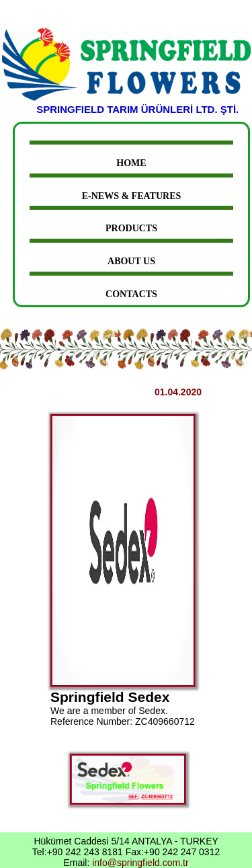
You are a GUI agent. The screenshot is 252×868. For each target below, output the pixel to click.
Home (131, 163)
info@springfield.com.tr (140, 863)
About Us (131, 261)
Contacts (131, 294)
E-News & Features (132, 196)
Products (131, 228)
